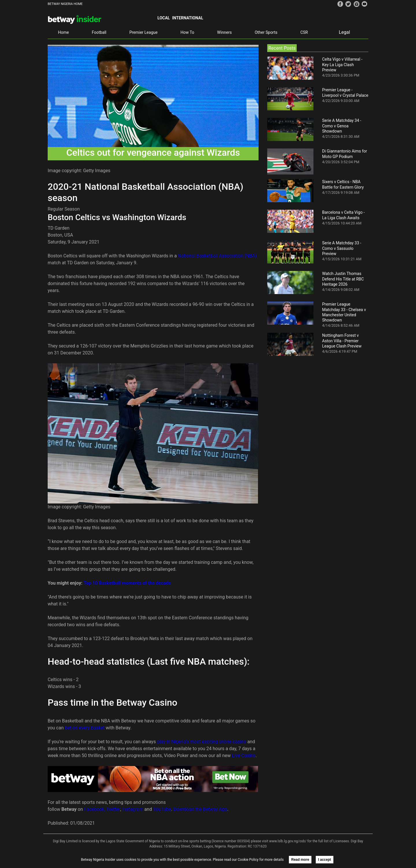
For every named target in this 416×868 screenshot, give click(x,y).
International (188, 18)
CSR (304, 32)
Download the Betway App (200, 809)
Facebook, (95, 809)
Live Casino (244, 755)
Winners (225, 32)
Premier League (144, 32)
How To (187, 32)
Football (99, 32)
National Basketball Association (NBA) (217, 256)
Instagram (133, 809)
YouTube (162, 809)
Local (164, 18)
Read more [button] (300, 860)
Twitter (113, 809)
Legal (344, 32)
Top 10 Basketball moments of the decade (127, 583)
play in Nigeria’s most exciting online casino (201, 742)
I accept (325, 860)
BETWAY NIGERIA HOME (65, 4)
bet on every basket (85, 728)
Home (64, 32)
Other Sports (266, 32)
